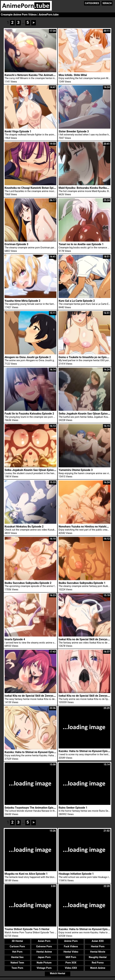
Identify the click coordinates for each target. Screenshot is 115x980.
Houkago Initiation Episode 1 (76, 868)
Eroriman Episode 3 (16, 244)
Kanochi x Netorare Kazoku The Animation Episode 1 (37, 75)
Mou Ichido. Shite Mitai (73, 75)
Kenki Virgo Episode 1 (18, 131)
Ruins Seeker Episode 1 (73, 801)
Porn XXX (71, 956)
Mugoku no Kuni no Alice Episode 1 (26, 868)
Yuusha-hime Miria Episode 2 (22, 301)
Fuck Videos (71, 940)
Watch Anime (98, 962)
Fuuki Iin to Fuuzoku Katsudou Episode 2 (29, 414)
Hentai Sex (17, 951)
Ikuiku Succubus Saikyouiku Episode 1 (82, 580)
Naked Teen (17, 956)
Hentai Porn (98, 940)
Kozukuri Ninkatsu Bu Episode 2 (24, 524)
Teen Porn (17, 962)
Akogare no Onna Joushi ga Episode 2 (28, 357)
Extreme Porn (44, 940)
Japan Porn (44, 951)
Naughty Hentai (98, 951)
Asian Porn (44, 935)
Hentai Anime (44, 946)
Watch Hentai (57, 967)
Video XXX (71, 962)
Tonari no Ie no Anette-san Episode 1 (81, 244)
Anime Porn (71, 935)
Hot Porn (17, 946)
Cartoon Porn (17, 940)
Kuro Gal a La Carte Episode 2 (77, 301)
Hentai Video (71, 946)
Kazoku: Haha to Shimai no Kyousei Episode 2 (86, 746)
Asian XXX (98, 935)
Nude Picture (44, 956)
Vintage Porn (44, 962)
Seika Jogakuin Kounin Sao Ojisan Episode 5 (86, 414)
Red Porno (98, 956)
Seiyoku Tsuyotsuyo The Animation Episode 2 (32, 801)
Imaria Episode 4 (15, 635)
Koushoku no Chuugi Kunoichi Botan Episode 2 (33, 188)
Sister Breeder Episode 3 (74, 131)
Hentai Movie (98, 946)
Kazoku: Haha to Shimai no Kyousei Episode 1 (86, 923)
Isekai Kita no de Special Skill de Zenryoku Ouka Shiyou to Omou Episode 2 (50, 691)
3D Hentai (17, 935)
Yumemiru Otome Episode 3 (76, 469)
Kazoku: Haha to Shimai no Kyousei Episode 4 (32, 746)
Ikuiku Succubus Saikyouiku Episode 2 (28, 580)
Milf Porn (71, 951)
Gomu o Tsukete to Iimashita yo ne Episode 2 (86, 357)
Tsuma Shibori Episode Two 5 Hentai (27, 923)
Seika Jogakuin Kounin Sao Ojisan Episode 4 (32, 469)
